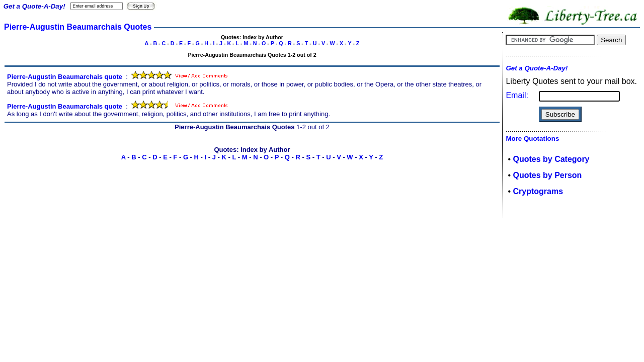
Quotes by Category (551, 159)
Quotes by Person (547, 175)
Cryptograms (538, 191)
